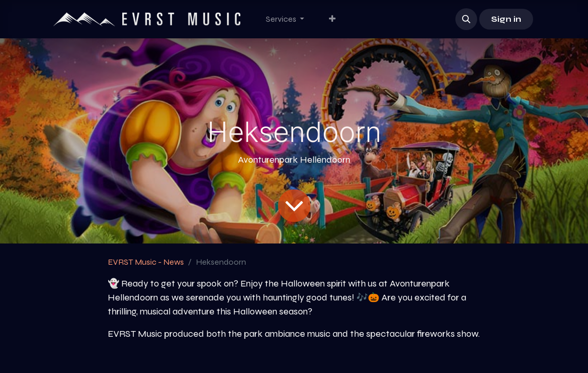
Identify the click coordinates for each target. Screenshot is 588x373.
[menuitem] (285, 19)
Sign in (506, 19)
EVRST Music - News (146, 262)
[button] (466, 19)
